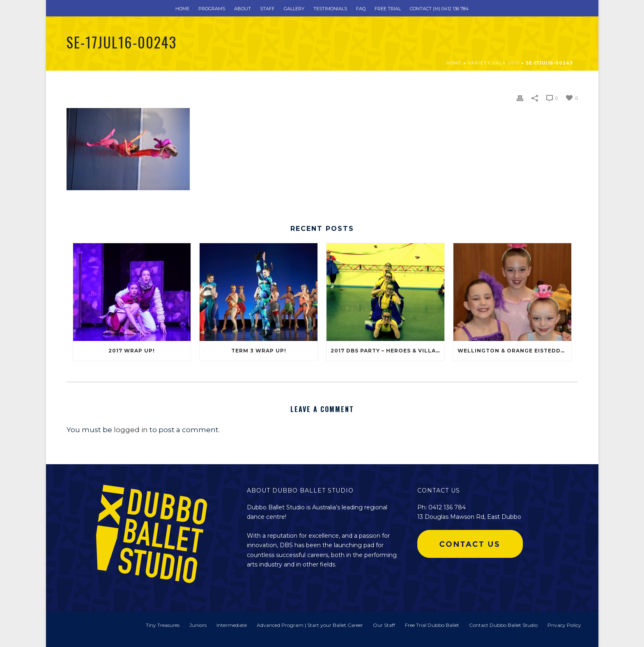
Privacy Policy (564, 625)
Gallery (294, 9)
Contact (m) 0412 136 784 (439, 9)
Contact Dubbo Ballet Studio (503, 625)
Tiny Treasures (163, 625)
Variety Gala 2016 (494, 63)
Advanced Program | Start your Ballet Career (310, 625)
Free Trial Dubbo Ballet (432, 625)
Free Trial (388, 9)
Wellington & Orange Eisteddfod (514, 351)
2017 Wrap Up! (132, 351)
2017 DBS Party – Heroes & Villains (388, 351)
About (243, 9)
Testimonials (330, 9)
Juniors (198, 625)
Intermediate (232, 625)
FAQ (361, 9)
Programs (212, 9)
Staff (267, 9)
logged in (131, 430)
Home (182, 9)
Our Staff (384, 625)
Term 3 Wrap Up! (259, 351)
